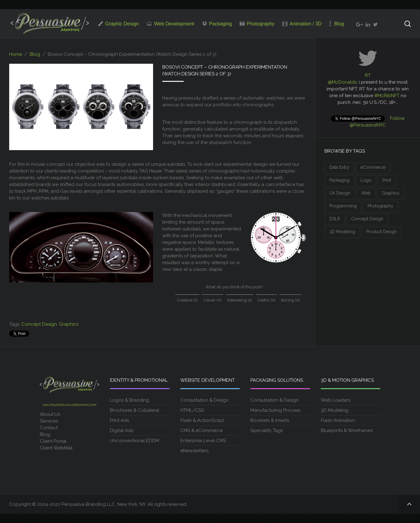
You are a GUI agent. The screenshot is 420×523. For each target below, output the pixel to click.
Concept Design (39, 324)
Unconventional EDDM (135, 441)
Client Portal (54, 441)
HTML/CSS (192, 410)
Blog (336, 23)
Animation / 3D (302, 23)
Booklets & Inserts (270, 420)
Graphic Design (118, 23)
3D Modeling (342, 232)
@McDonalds (342, 82)
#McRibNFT (387, 96)
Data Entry (339, 167)
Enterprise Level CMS (203, 441)
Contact (49, 428)
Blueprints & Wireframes (347, 430)
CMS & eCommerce (201, 430)
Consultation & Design (204, 400)
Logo (366, 180)
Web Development (171, 23)
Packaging (217, 23)
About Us (50, 414)
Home (16, 54)
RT (368, 75)
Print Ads (119, 420)
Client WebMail (56, 448)
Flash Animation (338, 420)
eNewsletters (194, 451)
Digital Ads (122, 430)
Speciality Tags (267, 430)
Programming (343, 206)
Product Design (381, 232)
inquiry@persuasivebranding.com (69, 405)
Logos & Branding (129, 400)
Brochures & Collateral (135, 410)
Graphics (69, 324)
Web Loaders (336, 400)
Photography (257, 23)
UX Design (340, 193)
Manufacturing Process (275, 410)
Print (387, 180)
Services (49, 421)
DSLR (335, 219)
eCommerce (373, 167)
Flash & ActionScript (202, 420)
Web (366, 193)
